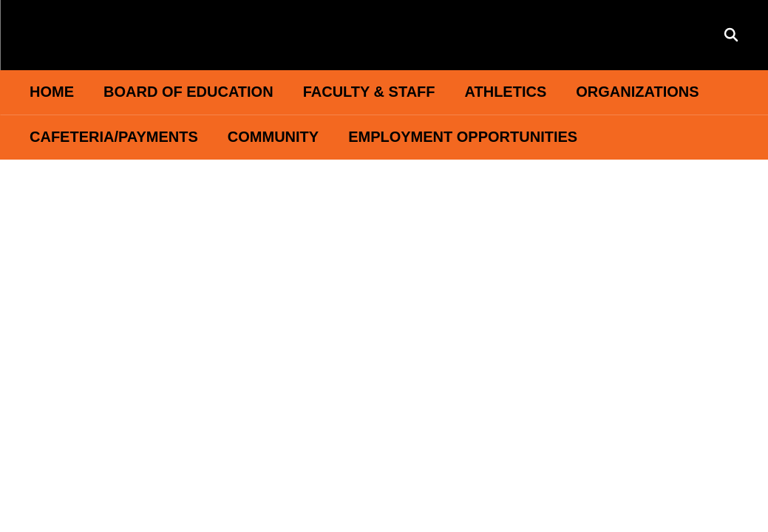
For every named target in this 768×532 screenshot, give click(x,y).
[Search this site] (731, 35)
